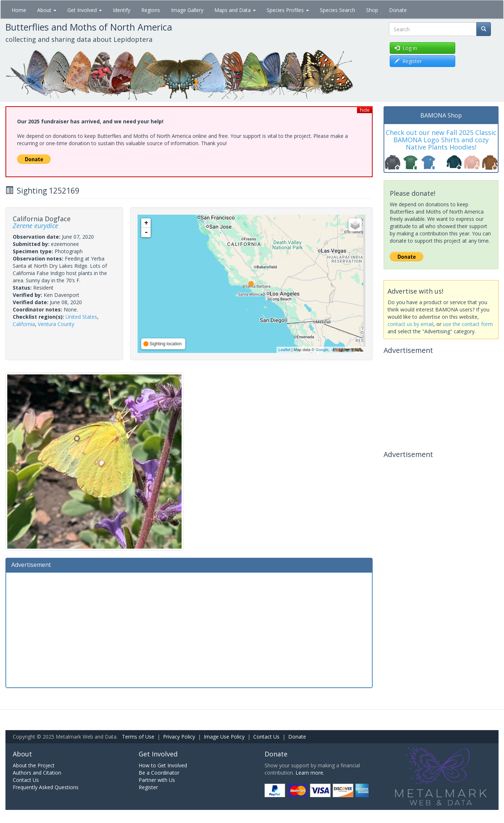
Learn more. (310, 773)
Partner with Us (157, 780)
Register (148, 787)
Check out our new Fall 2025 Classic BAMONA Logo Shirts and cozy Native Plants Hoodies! (441, 140)
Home (19, 10)
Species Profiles (288, 10)
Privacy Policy (179, 737)
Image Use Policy (224, 737)
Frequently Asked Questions (46, 787)
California (24, 324)
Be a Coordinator (159, 773)
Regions (151, 10)
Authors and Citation (37, 773)
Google (322, 350)
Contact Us (266, 737)
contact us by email (410, 324)
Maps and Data (235, 10)
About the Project (34, 765)
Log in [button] (406, 48)
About (47, 10)
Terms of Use (138, 737)
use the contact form (468, 324)
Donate (398, 10)
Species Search (338, 10)
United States (81, 317)
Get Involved (85, 10)
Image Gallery (187, 10)
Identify (122, 10)
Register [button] (408, 61)
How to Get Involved (163, 765)
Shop (372, 10)
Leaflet (284, 350)
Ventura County (56, 324)
